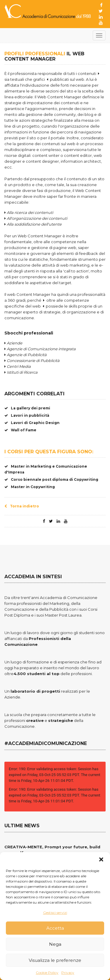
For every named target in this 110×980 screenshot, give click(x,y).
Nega (55, 944)
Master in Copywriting (30, 487)
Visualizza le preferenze (55, 960)
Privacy (68, 973)
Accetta (55, 928)
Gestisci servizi (55, 913)
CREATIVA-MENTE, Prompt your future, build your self (52, 850)
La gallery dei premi (27, 408)
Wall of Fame (20, 430)
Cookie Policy (47, 973)
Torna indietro (22, 506)
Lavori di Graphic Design (32, 423)
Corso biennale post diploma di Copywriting (51, 479)
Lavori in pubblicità (27, 415)
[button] (101, 859)
